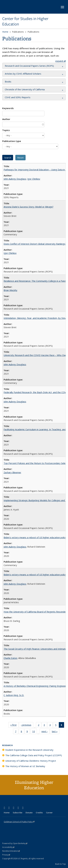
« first (14, 725)
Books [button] (8, 82)
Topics (6, 130)
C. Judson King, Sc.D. (14, 695)
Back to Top (60, 864)
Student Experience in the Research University (29, 750)
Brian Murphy (10, 290)
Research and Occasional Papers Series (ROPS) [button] (29, 66)
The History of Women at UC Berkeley (25, 766)
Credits (39, 813)
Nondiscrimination (11, 851)
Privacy (6, 855)
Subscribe (18, 813)
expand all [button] (61, 61)
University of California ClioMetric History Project (31, 761)
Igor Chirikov (34, 179)
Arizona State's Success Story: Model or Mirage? (29, 207)
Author (6, 119)
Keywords (8, 108)
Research (8, 745)
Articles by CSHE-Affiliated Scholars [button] (23, 74)
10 (35, 732)
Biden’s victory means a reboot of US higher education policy (35, 537)
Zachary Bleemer (12, 472)
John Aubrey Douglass (15, 179)
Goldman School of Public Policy (19, 822)
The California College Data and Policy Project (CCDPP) (34, 755)
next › (46, 732)
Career (49, 813)
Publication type (12, 141)
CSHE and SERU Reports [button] (18, 97)
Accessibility (8, 847)
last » (56, 732)
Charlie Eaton (10, 658)
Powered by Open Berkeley (15, 843)
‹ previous (27, 725)
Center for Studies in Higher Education (25, 21)
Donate (29, 813)
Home (5, 32)
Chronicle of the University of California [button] (25, 89)
